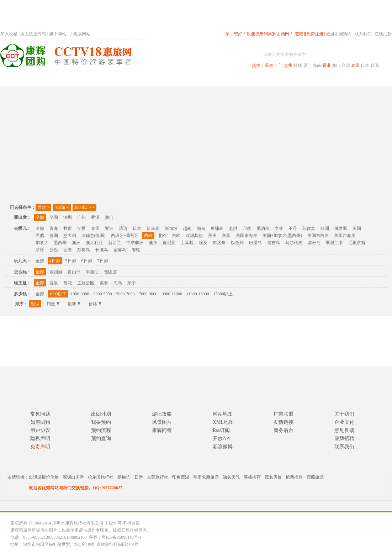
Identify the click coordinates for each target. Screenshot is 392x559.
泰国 (355, 65)
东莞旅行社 (158, 477)
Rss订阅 (221, 430)
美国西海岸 (345, 236)
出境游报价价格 (44, 477)
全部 (40, 217)
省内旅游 (187, 80)
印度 (247, 228)
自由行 (74, 272)
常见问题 (40, 414)
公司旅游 (375, 80)
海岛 (118, 283)
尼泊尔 (263, 228)
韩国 (375, 65)
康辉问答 (162, 430)
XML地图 (223, 422)
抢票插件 (294, 477)
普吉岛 (274, 243)
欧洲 (325, 228)
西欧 (43, 207)
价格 (95, 304)
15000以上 (223, 294)
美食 (104, 283)
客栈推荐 (252, 477)
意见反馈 (344, 430)
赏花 (68, 283)
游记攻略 (162, 414)
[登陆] (299, 34)
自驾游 (313, 80)
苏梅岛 (84, 250)
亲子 (132, 283)
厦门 (307, 65)
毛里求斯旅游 (206, 477)
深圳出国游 (73, 477)
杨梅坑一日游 (130, 477)
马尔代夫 (294, 243)
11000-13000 (198, 294)
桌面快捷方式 (33, 34)
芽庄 (40, 250)
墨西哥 (60, 243)
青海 (54, 228)
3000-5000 (103, 294)
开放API (222, 439)
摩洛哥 (219, 243)
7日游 (103, 261)
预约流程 (101, 430)
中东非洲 (135, 243)
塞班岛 (314, 243)
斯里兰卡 (334, 243)
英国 (357, 228)
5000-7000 (126, 294)
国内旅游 (219, 80)
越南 (187, 228)
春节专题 (123, 80)
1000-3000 (80, 294)
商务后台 (284, 430)
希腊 (40, 236)
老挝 (233, 228)
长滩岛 (102, 250)
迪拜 (153, 243)
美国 (226, 236)
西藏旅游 (315, 477)
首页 (96, 80)
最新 (74, 304)
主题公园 (86, 283)
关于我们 (344, 414)
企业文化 (344, 422)
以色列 (237, 243)
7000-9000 (148, 294)
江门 (279, 65)
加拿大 (42, 243)
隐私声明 (40, 439)
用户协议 (40, 430)
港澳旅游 (251, 80)
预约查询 (101, 439)
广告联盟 (284, 414)
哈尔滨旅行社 (101, 477)
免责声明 (40, 447)
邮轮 (136, 250)
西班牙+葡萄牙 (125, 236)
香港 (327, 65)
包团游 (110, 272)
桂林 (298, 65)
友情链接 (284, 422)
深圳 (68, 217)
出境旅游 (284, 80)
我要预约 (101, 422)
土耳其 (187, 243)
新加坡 (171, 228)
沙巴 (54, 250)
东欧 (176, 236)
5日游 (71, 261)
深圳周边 (155, 80)
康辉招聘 (344, 439)
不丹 (293, 228)
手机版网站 (80, 34)
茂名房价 (273, 477)
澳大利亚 (94, 243)
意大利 (70, 236)
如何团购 (40, 422)
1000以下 (85, 207)
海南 (317, 65)
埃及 (203, 243)
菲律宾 (309, 228)
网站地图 (223, 414)
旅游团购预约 (339, 34)
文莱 (279, 228)
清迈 (123, 228)
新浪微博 (223, 447)
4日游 (62, 207)
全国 (54, 217)
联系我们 (363, 34)
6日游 (87, 261)
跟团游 (56, 272)
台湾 (346, 65)
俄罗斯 (341, 228)
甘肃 (68, 228)
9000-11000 (172, 294)
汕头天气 (231, 477)
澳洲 (76, 243)
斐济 (68, 250)
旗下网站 (58, 34)
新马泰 (153, 228)
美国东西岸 (318, 236)
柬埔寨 (217, 228)
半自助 (92, 272)
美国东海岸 (247, 236)
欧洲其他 (194, 236)
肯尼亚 (169, 243)
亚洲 (109, 228)
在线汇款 (383, 34)
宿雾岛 (120, 250)
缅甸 (201, 228)
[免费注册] (315, 34)
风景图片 (162, 422)
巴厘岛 (255, 243)
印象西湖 (181, 477)
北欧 (162, 236)
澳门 (336, 65)
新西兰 (115, 243)
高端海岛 (343, 80)
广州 (81, 217)
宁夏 (81, 228)
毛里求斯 (357, 243)
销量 (53, 304)
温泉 (269, 65)
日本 (365, 65)
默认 (35, 304)
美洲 (212, 236)
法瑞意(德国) (94, 236)
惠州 (288, 65)
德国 (54, 236)
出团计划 (101, 414)
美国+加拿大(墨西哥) (282, 236)
